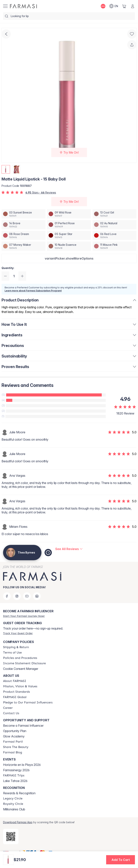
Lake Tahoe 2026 (15, 781)
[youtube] (27, 596)
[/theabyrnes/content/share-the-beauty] (16, 747)
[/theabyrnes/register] (24, 616)
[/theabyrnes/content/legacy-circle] (13, 798)
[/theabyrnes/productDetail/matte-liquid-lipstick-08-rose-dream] (24, 235)
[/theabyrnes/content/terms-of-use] (12, 653)
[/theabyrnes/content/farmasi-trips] (14, 775)
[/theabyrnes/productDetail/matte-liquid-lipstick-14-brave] (24, 225)
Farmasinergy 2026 (16, 770)
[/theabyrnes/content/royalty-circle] (13, 804)
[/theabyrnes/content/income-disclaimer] (24, 663)
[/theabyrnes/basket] (124, 6)
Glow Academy (14, 736)
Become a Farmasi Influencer (23, 726)
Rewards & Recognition (19, 793)
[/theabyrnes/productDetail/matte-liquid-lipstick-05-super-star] (69, 235)
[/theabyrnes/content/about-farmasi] (15, 681)
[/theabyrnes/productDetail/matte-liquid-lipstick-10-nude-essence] (69, 246)
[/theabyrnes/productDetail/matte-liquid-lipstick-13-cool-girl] (114, 214)
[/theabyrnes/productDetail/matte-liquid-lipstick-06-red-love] (114, 235)
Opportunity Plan (15, 731)
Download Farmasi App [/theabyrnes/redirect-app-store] (18, 822)
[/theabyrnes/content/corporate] (15, 697)
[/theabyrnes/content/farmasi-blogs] (13, 752)
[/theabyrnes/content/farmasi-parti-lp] (13, 742)
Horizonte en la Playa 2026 (22, 765)
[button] (69, 258)
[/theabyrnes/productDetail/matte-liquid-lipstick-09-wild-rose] (69, 214)
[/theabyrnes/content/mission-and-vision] (20, 686)
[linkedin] (37, 596)
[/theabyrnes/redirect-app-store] (11, 837)
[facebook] (7, 596)
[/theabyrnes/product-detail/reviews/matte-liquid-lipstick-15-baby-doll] (69, 549)
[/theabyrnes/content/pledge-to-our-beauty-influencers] (28, 703)
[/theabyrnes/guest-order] (18, 633)
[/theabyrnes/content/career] (8, 708)
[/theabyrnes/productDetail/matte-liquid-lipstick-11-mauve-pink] (114, 246)
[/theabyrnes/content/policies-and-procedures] (20, 658)
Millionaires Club (14, 809)
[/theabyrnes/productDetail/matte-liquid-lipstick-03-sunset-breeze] (24, 214)
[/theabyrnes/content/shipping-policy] (16, 647)
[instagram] (17, 596)
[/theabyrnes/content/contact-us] (11, 713)
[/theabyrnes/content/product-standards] (17, 692)
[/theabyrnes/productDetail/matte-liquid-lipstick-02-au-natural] (114, 225)
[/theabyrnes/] (23, 6)
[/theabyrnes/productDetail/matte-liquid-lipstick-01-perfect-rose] (69, 225)
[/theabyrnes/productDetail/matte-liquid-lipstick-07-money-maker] (24, 246)
